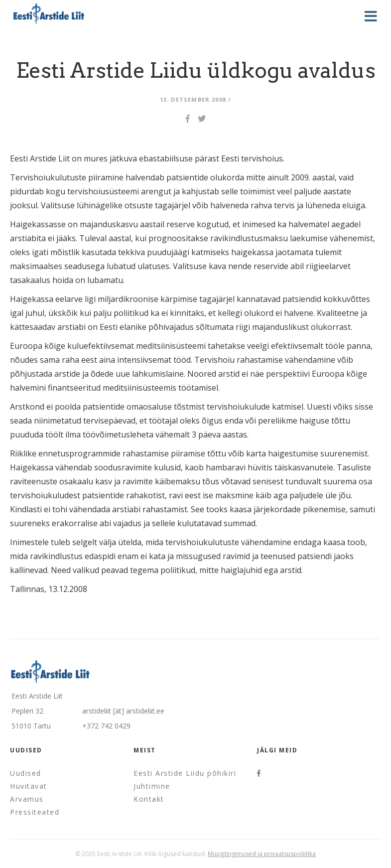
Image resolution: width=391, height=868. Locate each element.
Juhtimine (152, 786)
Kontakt (149, 799)
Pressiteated (35, 812)
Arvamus (27, 799)
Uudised (26, 773)
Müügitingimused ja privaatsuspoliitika (262, 854)
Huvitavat (29, 786)
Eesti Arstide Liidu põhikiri (185, 773)
